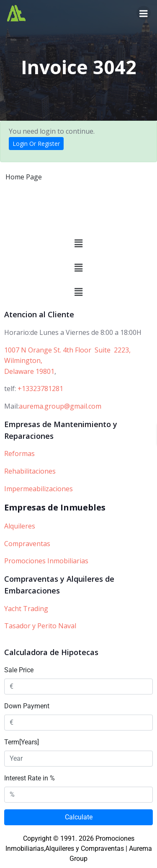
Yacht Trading (26, 609)
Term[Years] (22, 742)
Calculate (79, 817)
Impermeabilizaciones (39, 489)
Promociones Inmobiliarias (46, 561)
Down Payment (27, 706)
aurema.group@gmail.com (60, 406)
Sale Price (19, 670)
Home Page (24, 177)
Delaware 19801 (29, 371)
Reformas (19, 453)
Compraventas (27, 544)
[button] (78, 244)
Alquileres (20, 526)
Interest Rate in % (30, 778)
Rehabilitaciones (30, 471)
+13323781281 (40, 389)
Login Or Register (36, 144)
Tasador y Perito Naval (40, 626)
